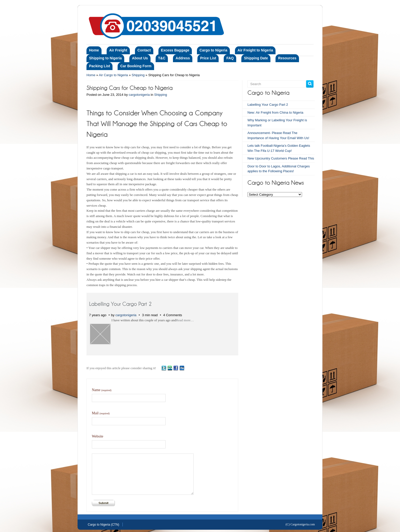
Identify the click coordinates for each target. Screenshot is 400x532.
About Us (140, 58)
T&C (162, 58)
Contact (144, 50)
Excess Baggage (175, 50)
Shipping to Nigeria (105, 58)
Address (183, 58)
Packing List (99, 66)
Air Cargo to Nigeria (113, 75)
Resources (287, 58)
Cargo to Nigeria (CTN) (103, 525)
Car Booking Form (136, 66)
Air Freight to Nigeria (255, 50)
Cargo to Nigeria (213, 50)
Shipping (138, 75)
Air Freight (118, 50)
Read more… (185, 320)
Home (94, 50)
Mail (101, 413)
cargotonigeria (139, 95)
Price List (208, 58)
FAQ (230, 58)
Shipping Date (256, 58)
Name (102, 390)
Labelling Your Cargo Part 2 (268, 105)
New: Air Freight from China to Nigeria (275, 112)
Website (98, 436)
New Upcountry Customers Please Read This (281, 158)
